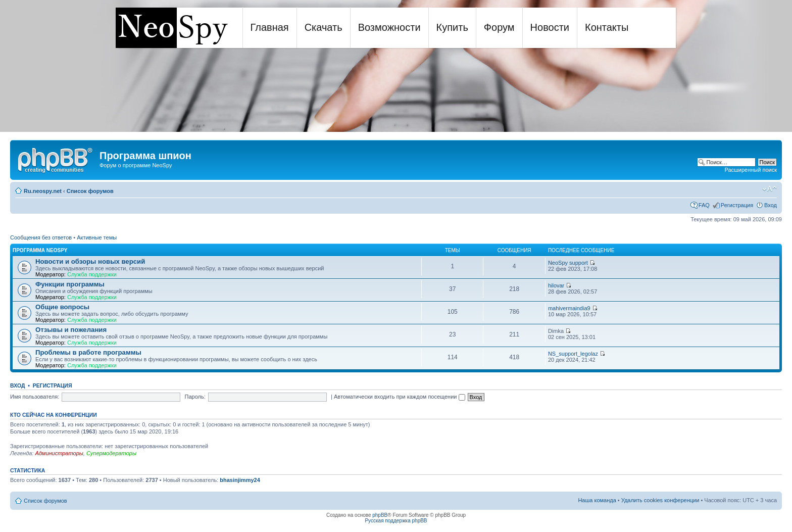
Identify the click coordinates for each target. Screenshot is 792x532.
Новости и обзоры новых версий (90, 261)
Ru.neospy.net (43, 191)
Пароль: (195, 397)
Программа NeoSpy (40, 250)
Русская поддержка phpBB (396, 521)
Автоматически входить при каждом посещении (400, 397)
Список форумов (90, 191)
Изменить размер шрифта (770, 189)
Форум (499, 27)
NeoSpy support (568, 263)
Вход (771, 205)
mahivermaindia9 (569, 308)
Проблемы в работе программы (88, 352)
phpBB (380, 515)
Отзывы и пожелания (71, 330)
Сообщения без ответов (41, 237)
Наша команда (597, 500)
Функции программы (70, 284)
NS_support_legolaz (573, 354)
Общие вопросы (62, 307)
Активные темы (97, 237)
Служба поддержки (92, 274)
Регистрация (737, 205)
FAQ (704, 205)
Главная (270, 27)
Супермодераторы (111, 453)
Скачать (324, 27)
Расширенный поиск (751, 170)
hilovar (556, 285)
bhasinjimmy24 (240, 480)
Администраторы (59, 453)
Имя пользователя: (35, 397)
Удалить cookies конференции (660, 500)
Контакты (607, 27)
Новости (550, 27)
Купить (452, 27)
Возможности (389, 27)
